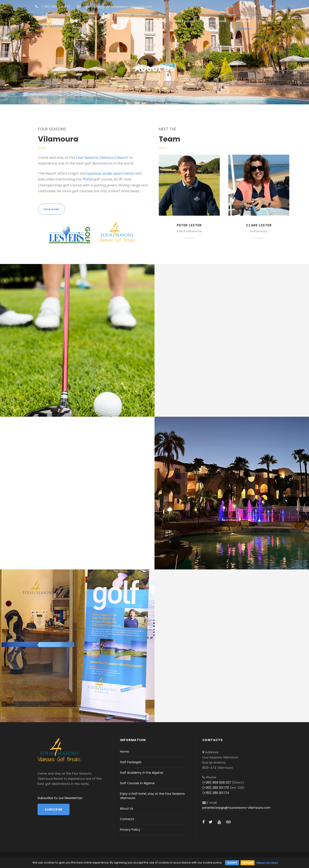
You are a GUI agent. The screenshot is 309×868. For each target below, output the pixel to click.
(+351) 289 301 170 (216, 788)
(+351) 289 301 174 (216, 793)
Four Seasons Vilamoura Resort (102, 158)
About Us (243, 21)
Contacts (266, 21)
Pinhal (87, 179)
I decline (248, 863)
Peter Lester (189, 225)
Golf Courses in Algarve (137, 783)
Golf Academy (154, 21)
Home (98, 21)
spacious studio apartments (110, 173)
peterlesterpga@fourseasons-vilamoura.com (236, 808)
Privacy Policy (130, 830)
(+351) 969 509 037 (217, 783)
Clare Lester (259, 225)
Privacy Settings (267, 863)
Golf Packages (123, 21)
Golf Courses (185, 21)
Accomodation (215, 21)
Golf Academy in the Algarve (142, 773)
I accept (232, 863)
